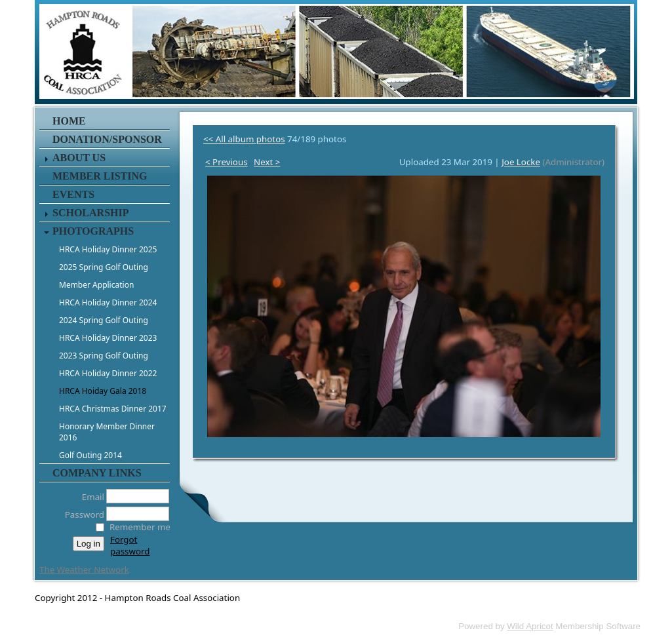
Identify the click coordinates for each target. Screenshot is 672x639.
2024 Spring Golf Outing (104, 320)
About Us (79, 158)
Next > (267, 162)
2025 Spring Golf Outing (104, 267)
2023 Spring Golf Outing (104, 356)
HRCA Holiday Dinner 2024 (108, 302)
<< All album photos (244, 139)
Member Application (96, 285)
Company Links (97, 473)
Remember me (140, 527)
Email (89, 497)
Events (73, 194)
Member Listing (100, 176)
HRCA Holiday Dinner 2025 (108, 249)
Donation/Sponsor (107, 139)
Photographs (93, 231)
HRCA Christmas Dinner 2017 (113, 409)
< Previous (227, 162)
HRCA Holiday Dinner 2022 (108, 373)
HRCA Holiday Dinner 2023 (108, 338)
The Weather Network (84, 570)
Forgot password (130, 545)
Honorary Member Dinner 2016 (107, 432)
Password (81, 514)
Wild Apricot (530, 626)
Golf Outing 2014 (90, 455)
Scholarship (90, 213)
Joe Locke (521, 162)
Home (69, 121)
